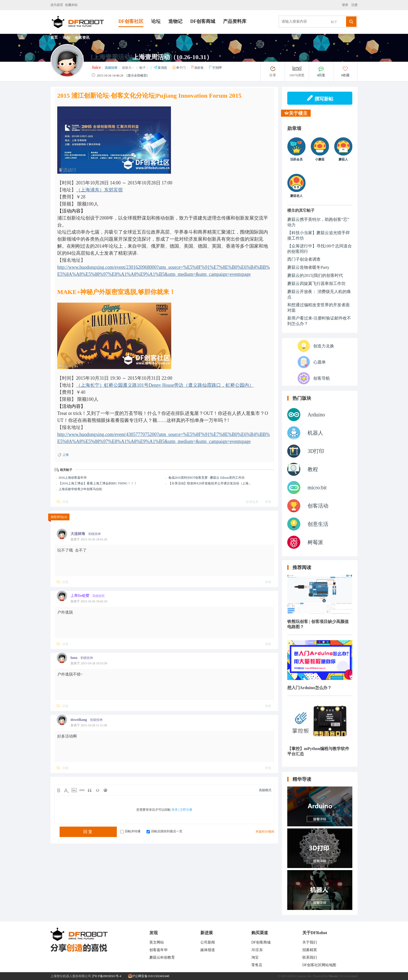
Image (74, 790)
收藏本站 (71, 5)
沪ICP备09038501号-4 (107, 976)
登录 (346, 5)
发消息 (161, 68)
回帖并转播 (130, 831)
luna (74, 658)
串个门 (179, 68)
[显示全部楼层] (137, 76)
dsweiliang (79, 720)
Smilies (105, 790)
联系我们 (310, 957)
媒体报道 (208, 950)
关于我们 (310, 942)
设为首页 (57, 5)
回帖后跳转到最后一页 (164, 831)
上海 (66, 455)
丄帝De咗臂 (80, 596)
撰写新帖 (320, 98)
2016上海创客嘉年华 (73, 478)
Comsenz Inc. (304, 976)
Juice (96, 67)
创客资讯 (82, 38)
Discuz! (334, 976)
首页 (54, 37)
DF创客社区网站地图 (319, 965)
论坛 (156, 21)
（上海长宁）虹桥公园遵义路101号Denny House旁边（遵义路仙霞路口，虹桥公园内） (165, 385)
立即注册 (186, 810)
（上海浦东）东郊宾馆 (99, 190)
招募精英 (310, 950)
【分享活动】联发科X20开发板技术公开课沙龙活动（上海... (210, 483)
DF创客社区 (131, 21)
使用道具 (252, 502)
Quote (90, 790)
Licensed (352, 976)
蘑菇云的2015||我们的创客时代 (315, 275)
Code (98, 790)
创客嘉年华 (158, 950)
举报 (268, 502)
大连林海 (78, 534)
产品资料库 (235, 21)
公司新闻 (208, 942)
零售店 (257, 965)
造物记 (175, 21)
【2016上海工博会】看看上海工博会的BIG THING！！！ (98, 483)
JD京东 (257, 950)
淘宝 (255, 957)
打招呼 (215, 68)
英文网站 (157, 942)
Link (82, 790)
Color (66, 790)
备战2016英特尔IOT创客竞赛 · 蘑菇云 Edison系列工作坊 (206, 478)
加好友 (197, 68)
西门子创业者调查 (304, 259)
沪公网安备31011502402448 (149, 976)
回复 (66, 502)
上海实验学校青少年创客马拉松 (80, 489)
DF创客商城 (203, 21)
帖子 (334, 22)
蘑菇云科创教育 (162, 957)
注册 (354, 5)
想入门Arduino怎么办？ (309, 688)
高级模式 (265, 790)
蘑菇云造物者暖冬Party (308, 267)
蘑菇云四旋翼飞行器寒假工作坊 (316, 283)
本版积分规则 (265, 832)
